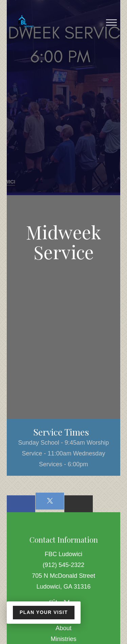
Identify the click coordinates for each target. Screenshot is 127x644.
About (63, 628)
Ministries (63, 639)
